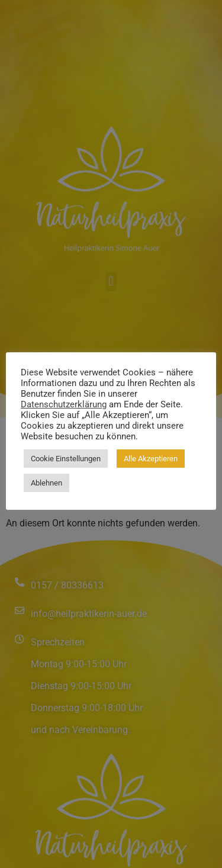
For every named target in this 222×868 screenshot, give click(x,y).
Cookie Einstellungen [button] (66, 459)
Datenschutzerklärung (64, 404)
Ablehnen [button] (46, 483)
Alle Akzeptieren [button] (151, 459)
